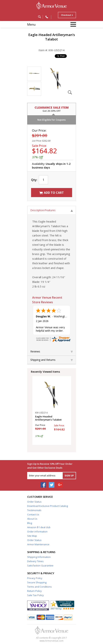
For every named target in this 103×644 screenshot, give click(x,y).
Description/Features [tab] (52, 210)
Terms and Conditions (39, 587)
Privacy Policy (35, 578)
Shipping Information (39, 557)
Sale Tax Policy (36, 595)
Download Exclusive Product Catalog (48, 506)
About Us (32, 519)
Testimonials (34, 510)
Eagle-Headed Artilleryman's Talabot (48, 418)
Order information (37, 532)
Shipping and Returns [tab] (52, 360)
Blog (30, 523)
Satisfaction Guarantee (40, 565)
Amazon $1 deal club (39, 527)
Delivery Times (35, 561)
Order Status (34, 502)
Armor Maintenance (38, 544)
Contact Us (33, 514)
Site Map (32, 536)
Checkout (66, 15)
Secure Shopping (37, 582)
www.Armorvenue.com (51, 641)
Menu (31, 24)
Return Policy (34, 591)
